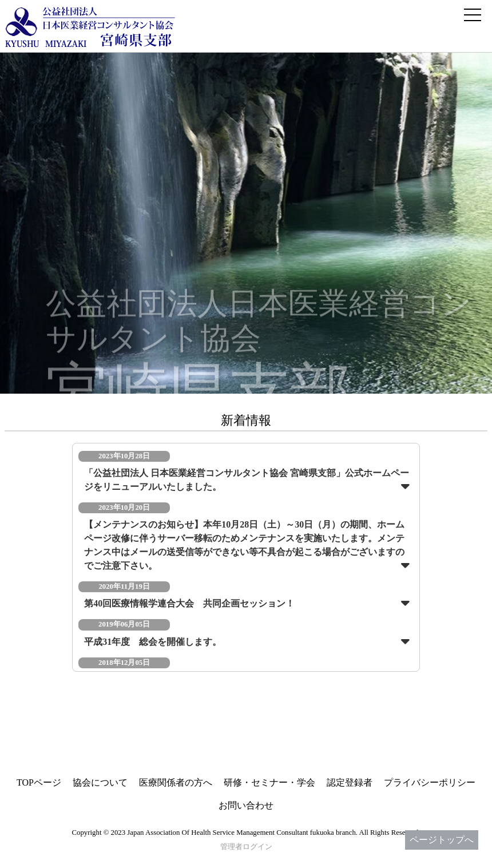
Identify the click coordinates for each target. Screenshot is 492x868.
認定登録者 (350, 782)
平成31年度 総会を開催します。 (153, 642)
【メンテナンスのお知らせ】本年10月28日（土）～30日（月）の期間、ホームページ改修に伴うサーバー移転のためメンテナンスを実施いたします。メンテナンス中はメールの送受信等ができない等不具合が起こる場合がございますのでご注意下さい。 (244, 545)
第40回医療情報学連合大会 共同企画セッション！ (189, 603)
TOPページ (39, 782)
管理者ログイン (246, 847)
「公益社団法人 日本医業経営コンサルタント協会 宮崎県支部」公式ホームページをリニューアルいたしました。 (247, 480)
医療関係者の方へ (176, 782)
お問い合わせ (246, 805)
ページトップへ (442, 840)
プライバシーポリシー (430, 782)
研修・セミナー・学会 (269, 782)
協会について (100, 782)
